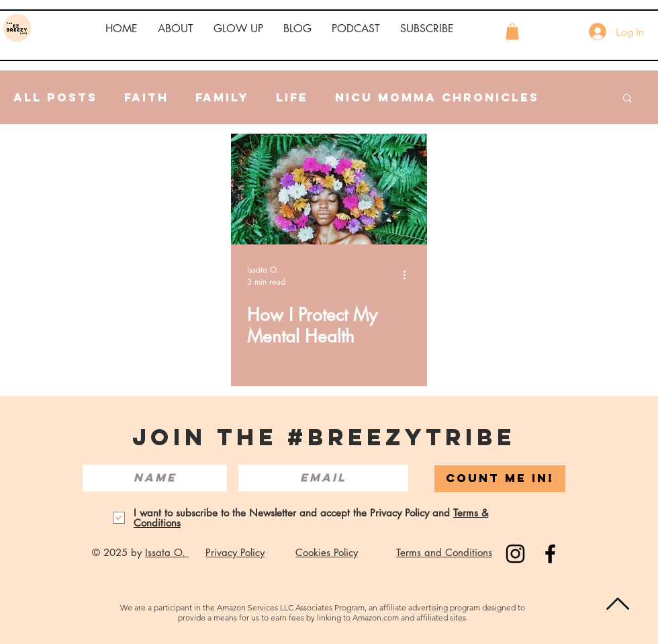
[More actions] (409, 275)
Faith (146, 97)
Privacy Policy (235, 552)
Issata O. (167, 552)
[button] (176, 29)
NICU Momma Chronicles (437, 97)
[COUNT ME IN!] (500, 479)
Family (222, 97)
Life (292, 97)
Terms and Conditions (444, 552)
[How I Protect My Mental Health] (329, 189)
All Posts (55, 97)
